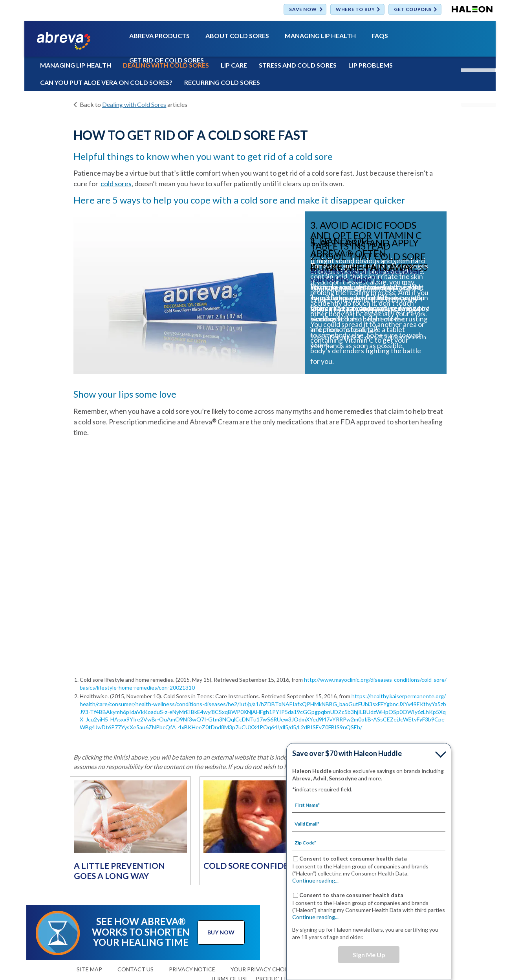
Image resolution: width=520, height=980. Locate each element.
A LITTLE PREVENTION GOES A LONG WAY (119, 871)
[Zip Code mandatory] (369, 842)
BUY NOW (221, 932)
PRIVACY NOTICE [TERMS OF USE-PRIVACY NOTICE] (192, 969)
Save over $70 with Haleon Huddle (347, 753)
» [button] (439, 299)
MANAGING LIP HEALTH (320, 36)
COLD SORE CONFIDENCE (254, 865)
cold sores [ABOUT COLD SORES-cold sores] (116, 184)
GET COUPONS (413, 10)
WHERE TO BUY (355, 10)
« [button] (91, 299)
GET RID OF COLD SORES (167, 60)
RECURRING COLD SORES (222, 82)
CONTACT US (135, 969)
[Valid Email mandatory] (369, 824)
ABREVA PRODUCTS (159, 36)
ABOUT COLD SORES (237, 36)
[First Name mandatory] (369, 805)
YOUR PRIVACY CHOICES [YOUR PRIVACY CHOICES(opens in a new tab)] (264, 969)
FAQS (380, 36)
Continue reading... (315, 880)
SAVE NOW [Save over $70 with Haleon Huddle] (303, 10)
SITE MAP (89, 969)
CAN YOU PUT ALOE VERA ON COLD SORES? (106, 82)
